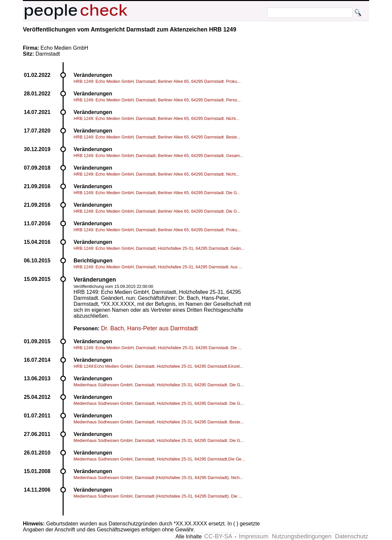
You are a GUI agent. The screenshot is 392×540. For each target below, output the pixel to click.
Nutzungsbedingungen (302, 536)
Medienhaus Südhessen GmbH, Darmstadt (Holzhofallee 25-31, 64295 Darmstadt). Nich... (158, 478)
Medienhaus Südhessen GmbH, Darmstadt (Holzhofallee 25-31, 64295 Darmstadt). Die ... (158, 496)
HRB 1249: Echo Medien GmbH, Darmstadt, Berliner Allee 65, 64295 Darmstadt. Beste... (157, 137)
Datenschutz (352, 536)
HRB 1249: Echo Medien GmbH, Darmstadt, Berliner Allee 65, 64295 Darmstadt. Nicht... (156, 118)
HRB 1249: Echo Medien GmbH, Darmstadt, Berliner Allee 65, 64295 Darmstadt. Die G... (157, 193)
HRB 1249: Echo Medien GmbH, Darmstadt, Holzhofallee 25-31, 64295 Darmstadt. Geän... (159, 248)
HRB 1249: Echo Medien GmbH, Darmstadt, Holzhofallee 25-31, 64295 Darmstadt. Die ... (158, 348)
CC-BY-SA (218, 536)
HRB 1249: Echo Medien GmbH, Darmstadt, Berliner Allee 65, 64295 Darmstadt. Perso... (157, 100)
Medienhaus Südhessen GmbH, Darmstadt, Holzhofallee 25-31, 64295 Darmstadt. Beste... (159, 422)
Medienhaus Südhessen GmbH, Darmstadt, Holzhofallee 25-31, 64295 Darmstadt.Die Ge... (159, 459)
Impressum (254, 536)
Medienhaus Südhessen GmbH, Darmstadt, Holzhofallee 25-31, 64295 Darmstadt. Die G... (159, 385)
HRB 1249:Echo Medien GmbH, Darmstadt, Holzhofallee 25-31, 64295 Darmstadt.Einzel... (158, 366)
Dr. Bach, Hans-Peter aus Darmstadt (149, 328)
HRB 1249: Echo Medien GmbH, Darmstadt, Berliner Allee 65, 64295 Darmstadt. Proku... (157, 81)
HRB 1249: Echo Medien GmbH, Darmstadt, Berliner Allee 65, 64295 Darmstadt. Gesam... (158, 156)
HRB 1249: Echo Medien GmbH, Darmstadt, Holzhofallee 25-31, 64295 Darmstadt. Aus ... (158, 267)
